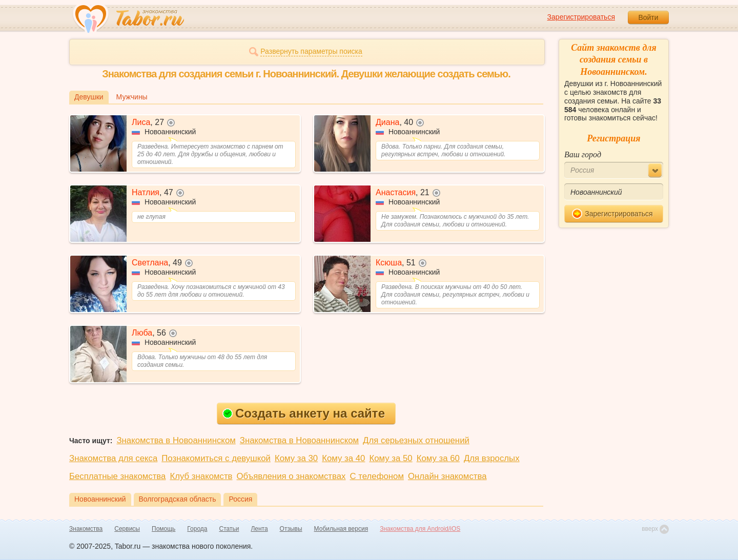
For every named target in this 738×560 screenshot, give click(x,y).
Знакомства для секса (113, 458)
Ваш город (583, 154)
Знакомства (86, 529)
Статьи (229, 529)
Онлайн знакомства (447, 476)
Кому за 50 (391, 458)
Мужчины (132, 97)
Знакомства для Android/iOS (420, 529)
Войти (648, 17)
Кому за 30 (296, 458)
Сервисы (127, 529)
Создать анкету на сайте (304, 413)
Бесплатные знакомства (117, 476)
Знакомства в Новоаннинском (176, 440)
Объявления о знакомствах (291, 476)
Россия (240, 499)
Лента (259, 529)
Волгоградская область (178, 499)
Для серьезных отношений (416, 440)
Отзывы (291, 529)
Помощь (163, 529)
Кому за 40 (343, 458)
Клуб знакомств (201, 476)
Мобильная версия (341, 529)
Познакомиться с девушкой (216, 458)
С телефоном (376, 476)
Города (197, 529)
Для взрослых (492, 458)
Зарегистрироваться (581, 17)
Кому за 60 (438, 458)
